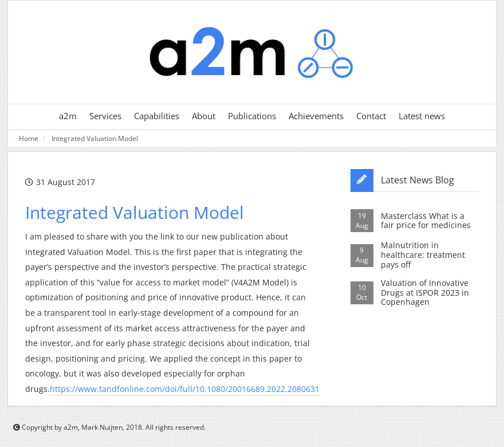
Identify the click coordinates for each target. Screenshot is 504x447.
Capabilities (157, 116)
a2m (68, 116)
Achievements (316, 116)
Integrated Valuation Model (95, 138)
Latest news (422, 116)
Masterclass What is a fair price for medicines (426, 221)
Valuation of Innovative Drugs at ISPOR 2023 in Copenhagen (425, 293)
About (204, 116)
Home (29, 138)
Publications (252, 116)
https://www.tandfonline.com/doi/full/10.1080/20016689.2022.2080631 (185, 389)
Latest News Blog (418, 180)
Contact (371, 116)
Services (105, 116)
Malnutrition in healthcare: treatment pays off (423, 255)
